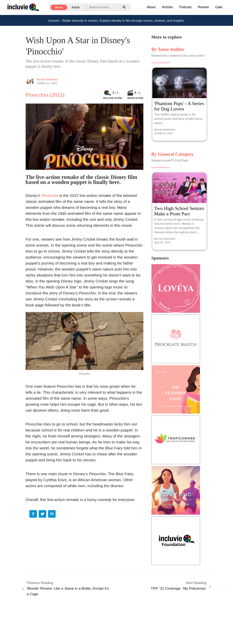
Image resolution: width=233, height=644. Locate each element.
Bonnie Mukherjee (47, 79)
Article (76, 7)
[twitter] (42, 514)
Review (203, 7)
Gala (219, 7)
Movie (59, 7)
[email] (52, 514)
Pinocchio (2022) (45, 95)
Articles (167, 7)
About (151, 7)
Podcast (185, 7)
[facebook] (33, 514)
